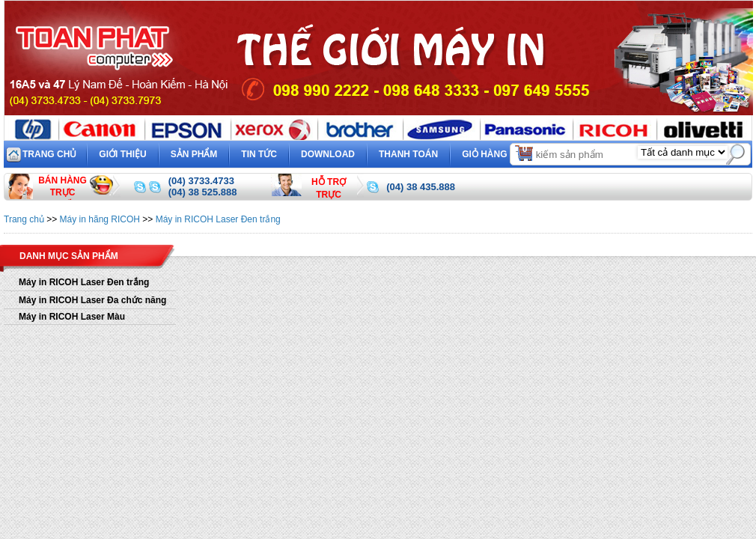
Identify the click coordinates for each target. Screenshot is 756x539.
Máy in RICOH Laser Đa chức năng (92, 300)
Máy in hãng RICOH (100, 219)
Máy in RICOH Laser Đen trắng (218, 219)
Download (328, 154)
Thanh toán (408, 154)
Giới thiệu (122, 154)
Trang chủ (49, 154)
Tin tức (259, 154)
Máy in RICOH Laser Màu (72, 317)
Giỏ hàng (498, 152)
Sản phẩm (194, 154)
